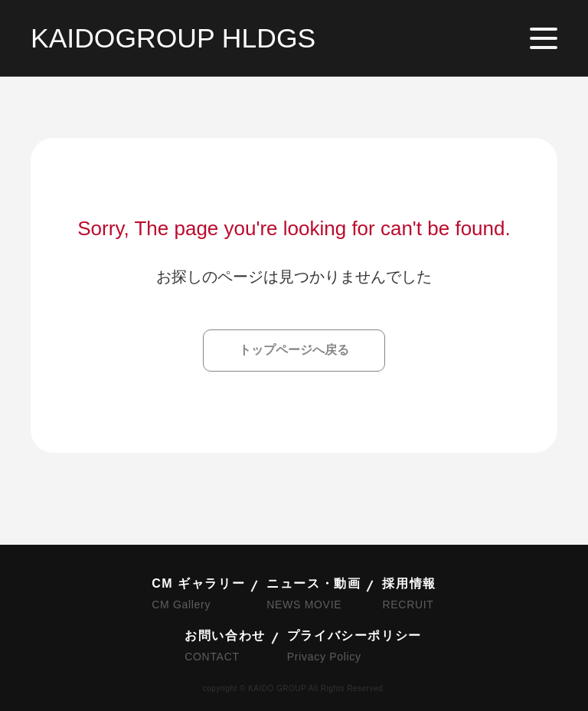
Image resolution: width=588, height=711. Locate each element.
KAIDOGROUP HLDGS (173, 38)
